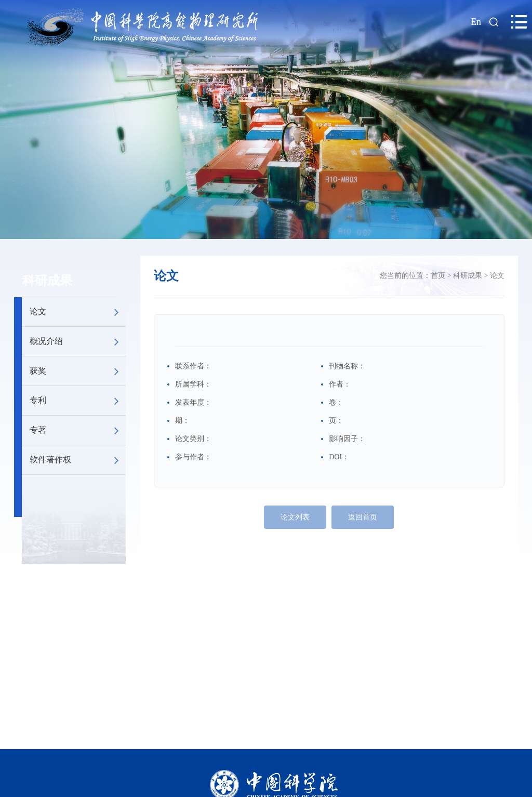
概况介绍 (78, 341)
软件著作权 (78, 460)
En (476, 22)
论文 (78, 312)
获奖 (78, 371)
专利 (78, 401)
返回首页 (363, 517)
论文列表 (295, 517)
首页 (438, 276)
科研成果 (47, 281)
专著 (78, 430)
